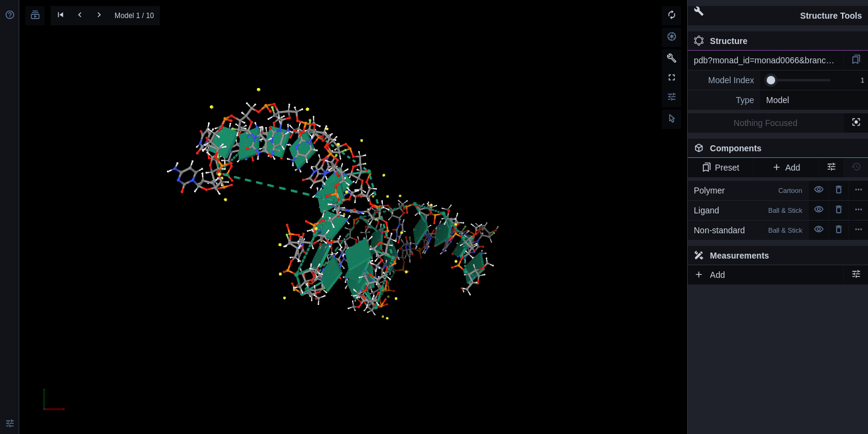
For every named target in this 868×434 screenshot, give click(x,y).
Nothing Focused (766, 123)
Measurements (731, 256)
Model (778, 100)
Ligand (748, 210)
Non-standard (748, 230)
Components (775, 151)
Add (786, 168)
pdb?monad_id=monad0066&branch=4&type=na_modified (769, 60)
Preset (721, 168)
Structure (721, 41)
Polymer (748, 190)
